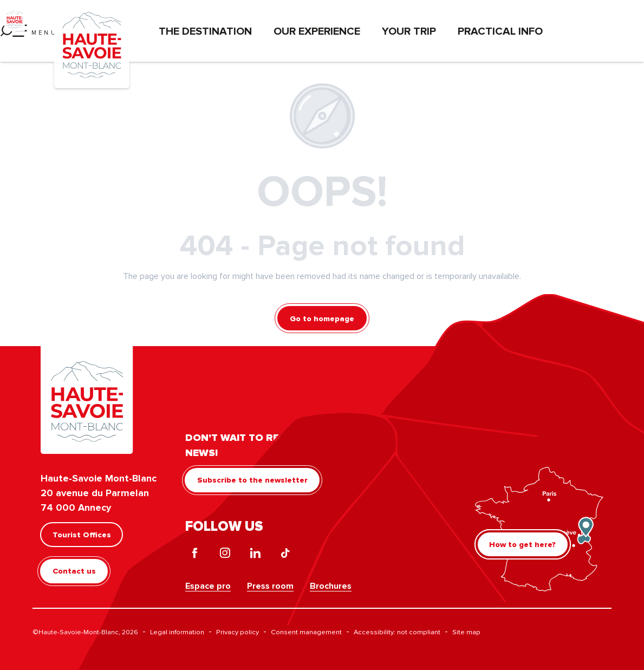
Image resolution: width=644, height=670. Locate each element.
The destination (205, 31)
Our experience (317, 31)
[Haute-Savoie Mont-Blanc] (15, 19)
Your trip (409, 31)
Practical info (500, 31)
